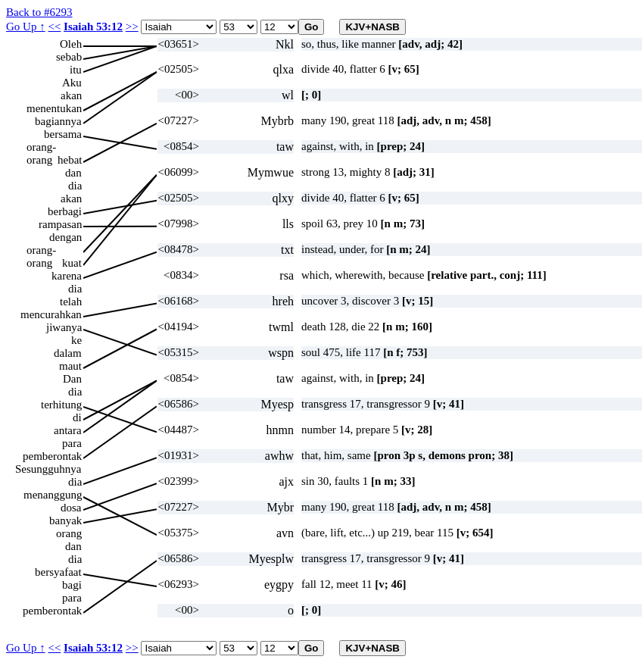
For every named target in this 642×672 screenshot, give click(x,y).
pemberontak (52, 456)
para (72, 443)
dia (75, 186)
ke (76, 340)
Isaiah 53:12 (93, 27)
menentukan (54, 108)
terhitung (61, 405)
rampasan (60, 224)
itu (76, 70)
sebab (69, 57)
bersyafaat (58, 572)
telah (71, 302)
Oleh (71, 44)
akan (71, 95)
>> (132, 27)
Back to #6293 (39, 12)
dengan (65, 237)
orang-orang (41, 147)
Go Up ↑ (26, 27)
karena (67, 276)
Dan (72, 379)
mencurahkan (51, 314)
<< (54, 27)
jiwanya (64, 327)
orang (69, 533)
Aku (72, 83)
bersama (63, 134)
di (77, 417)
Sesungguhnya (48, 469)
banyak (65, 520)
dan (73, 173)
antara (68, 430)
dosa (71, 508)
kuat (72, 263)
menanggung (53, 495)
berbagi (65, 211)
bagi (72, 585)
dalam (68, 353)
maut (70, 366)
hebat (70, 160)
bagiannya (58, 121)
